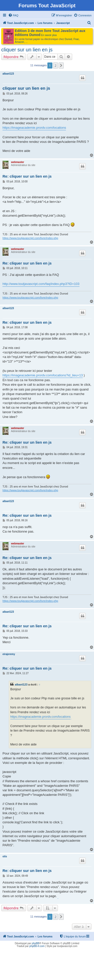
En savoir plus (49, 35)
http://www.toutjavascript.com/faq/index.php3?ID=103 (41, 284)
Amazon (19, 42)
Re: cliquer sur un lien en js (27, 176)
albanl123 (8, 74)
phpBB (36, 943)
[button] (61, 66)
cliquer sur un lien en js (27, 50)
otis (5, 856)
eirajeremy (9, 654)
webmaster (18, 162)
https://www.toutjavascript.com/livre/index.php (30, 238)
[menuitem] (13, 15)
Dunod (68, 39)
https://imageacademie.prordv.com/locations (34, 128)
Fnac (76, 39)
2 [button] (56, 66)
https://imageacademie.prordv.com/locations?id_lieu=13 (43, 375)
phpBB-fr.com (37, 946)
